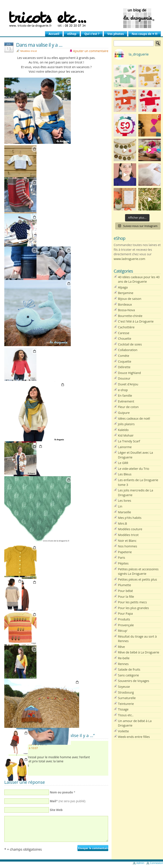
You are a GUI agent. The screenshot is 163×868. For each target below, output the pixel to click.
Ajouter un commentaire (91, 51)
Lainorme (125, 447)
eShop (72, 34)
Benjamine (126, 293)
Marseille (125, 512)
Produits (124, 619)
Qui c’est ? (92, 34)
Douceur (124, 378)
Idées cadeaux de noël (134, 418)
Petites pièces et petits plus (137, 579)
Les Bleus (125, 474)
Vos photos (115, 34)
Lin (120, 506)
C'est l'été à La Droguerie (136, 321)
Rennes (123, 664)
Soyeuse (124, 687)
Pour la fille (126, 597)
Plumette (125, 585)
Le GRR (123, 463)
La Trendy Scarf (129, 441)
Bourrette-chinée (130, 316)
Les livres (125, 501)
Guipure (124, 413)
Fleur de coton (128, 407)
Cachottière (126, 327)
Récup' (123, 631)
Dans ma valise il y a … (39, 45)
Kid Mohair (126, 435)
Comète (124, 356)
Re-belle (124, 658)
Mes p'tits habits (130, 518)
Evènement (126, 401)
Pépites (123, 563)
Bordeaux (125, 304)
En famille (125, 396)
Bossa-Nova (126, 310)
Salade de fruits (129, 669)
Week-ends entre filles (134, 737)
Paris (121, 558)
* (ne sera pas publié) (68, 801)
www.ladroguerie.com (129, 259)
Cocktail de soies (130, 344)
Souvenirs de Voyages (134, 681)
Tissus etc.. (126, 715)
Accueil (54, 34)
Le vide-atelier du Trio (134, 469)
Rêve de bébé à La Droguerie (139, 652)
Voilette (123, 731)
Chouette (125, 339)
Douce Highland (129, 373)
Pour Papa (125, 613)
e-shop (123, 390)
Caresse (124, 333)
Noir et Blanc (127, 541)
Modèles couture (130, 529)
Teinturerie (126, 704)
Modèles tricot (29, 51)
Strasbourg (126, 692)
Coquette (125, 361)
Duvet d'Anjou (128, 384)
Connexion (156, 863)
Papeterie (125, 552)
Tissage (123, 709)
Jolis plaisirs (126, 424)
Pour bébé (125, 591)
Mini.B (122, 523)
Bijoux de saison (130, 299)
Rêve (121, 647)
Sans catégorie (128, 675)
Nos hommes (128, 546)
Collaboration (128, 350)
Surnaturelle (127, 698)
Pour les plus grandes (133, 608)
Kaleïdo (123, 430)
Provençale (126, 625)
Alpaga (123, 287)
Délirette (124, 367)
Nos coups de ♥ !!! (145, 34)
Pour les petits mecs (132, 602)
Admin (140, 863)
